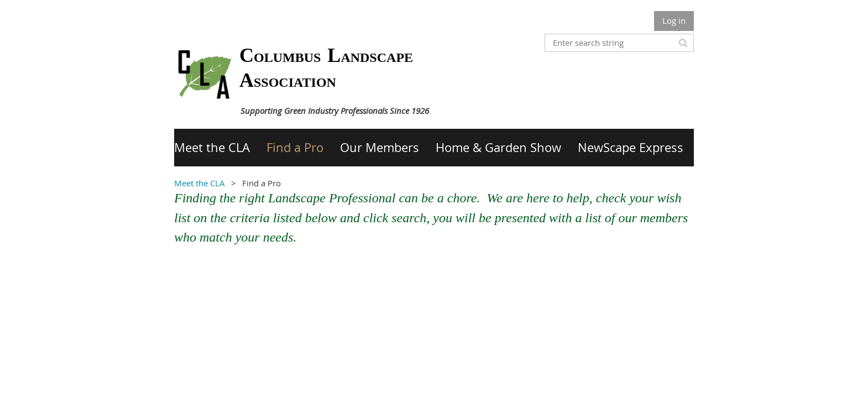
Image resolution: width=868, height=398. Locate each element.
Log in (674, 20)
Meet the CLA (200, 183)
